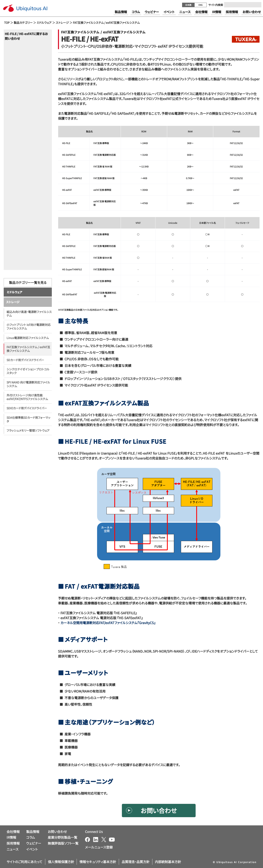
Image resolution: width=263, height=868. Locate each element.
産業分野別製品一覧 (62, 837)
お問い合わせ (159, 810)
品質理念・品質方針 (136, 862)
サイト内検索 (216, 5)
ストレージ (62, 23)
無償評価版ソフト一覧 (63, 843)
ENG (201, 5)
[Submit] (257, 5)
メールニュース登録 (99, 847)
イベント (32, 849)
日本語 (188, 5)
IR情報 (11, 837)
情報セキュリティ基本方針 (98, 862)
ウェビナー (34, 843)
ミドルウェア (44, 23)
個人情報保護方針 (61, 862)
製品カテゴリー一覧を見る (28, 291)
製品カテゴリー (23, 23)
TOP (7, 23)
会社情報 (13, 832)
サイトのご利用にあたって (24, 862)
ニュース (12, 849)
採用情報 (13, 843)
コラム (31, 837)
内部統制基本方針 (168, 862)
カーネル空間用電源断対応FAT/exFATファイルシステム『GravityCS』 (108, 623)
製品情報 (33, 832)
